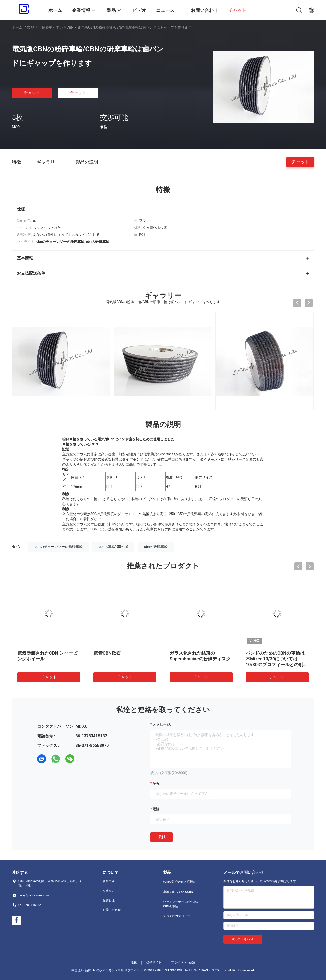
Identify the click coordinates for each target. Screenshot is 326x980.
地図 (134, 962)
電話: (156, 809)
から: (156, 783)
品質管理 (109, 900)
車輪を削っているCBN (56, 27)
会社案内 (109, 891)
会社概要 (109, 881)
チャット (32, 93)
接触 (161, 837)
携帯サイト (154, 962)
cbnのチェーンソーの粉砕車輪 (59, 547)
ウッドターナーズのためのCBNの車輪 (181, 904)
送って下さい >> (243, 939)
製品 (31, 27)
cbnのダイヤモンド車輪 (179, 882)
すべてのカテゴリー (177, 916)
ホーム (17, 27)
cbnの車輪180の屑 (113, 547)
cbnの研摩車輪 (156, 547)
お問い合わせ (112, 910)
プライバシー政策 (183, 962)
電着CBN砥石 (107, 653)
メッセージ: (162, 724)
